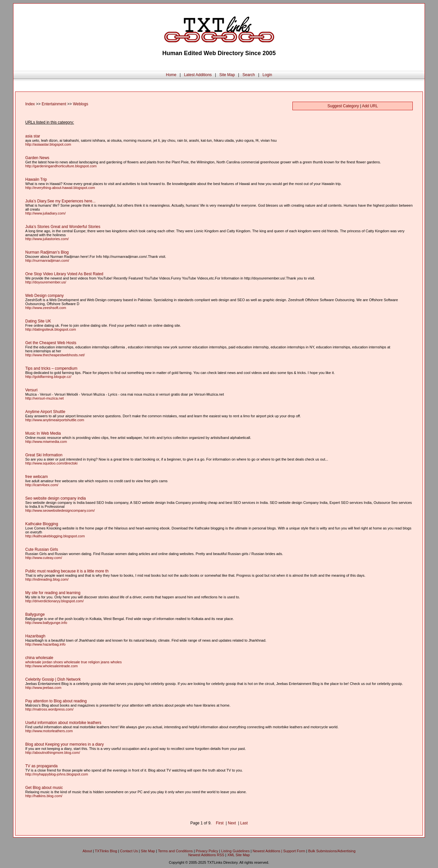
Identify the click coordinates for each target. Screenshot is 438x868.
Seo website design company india (56, 498)
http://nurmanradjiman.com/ (47, 260)
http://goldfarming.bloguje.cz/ (48, 377)
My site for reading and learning (53, 593)
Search (249, 75)
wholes (116, 662)
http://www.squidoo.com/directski (51, 463)
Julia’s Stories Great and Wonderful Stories (63, 227)
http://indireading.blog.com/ (47, 579)
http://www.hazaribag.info (45, 644)
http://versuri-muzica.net (44, 398)
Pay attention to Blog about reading (56, 701)
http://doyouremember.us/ (46, 282)
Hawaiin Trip (36, 179)
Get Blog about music (44, 788)
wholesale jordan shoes (44, 662)
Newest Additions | (268, 851)
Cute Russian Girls (42, 549)
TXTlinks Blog (106, 851)
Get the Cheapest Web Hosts (51, 343)
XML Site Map (239, 855)
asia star (33, 136)
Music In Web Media (43, 433)
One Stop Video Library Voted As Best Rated (64, 274)
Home (171, 75)
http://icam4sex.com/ (42, 485)
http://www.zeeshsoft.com (46, 308)
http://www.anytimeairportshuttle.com (55, 420)
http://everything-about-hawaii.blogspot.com (60, 188)
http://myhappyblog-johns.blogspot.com (57, 774)
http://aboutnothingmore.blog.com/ (53, 753)
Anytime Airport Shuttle (45, 412)
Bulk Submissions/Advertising (332, 851)
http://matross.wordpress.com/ (49, 709)
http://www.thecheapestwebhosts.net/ (55, 355)
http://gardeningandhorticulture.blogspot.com (61, 166)
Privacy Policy (207, 851)
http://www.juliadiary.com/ (45, 213)
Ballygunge (35, 614)
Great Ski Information (44, 455)
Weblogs (80, 104)
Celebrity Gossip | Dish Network (53, 679)
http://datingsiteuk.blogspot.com (51, 329)
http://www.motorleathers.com (49, 731)
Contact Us (129, 851)
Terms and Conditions (175, 851)
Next (232, 823)
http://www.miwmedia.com (46, 442)
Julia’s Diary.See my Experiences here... (60, 201)
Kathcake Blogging (42, 524)
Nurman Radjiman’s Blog (47, 252)
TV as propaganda (41, 766)
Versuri (31, 390)
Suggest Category (343, 106)
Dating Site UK (38, 321)
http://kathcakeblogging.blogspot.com (55, 536)
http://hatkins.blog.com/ (44, 796)
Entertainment (54, 104)
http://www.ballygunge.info (46, 623)
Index (30, 104)
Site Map (227, 75)
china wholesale (39, 658)
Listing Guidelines (236, 851)
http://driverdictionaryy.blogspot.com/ (54, 601)
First (220, 823)
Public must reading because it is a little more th (67, 571)
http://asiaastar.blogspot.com (48, 144)
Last (244, 823)
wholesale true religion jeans (87, 662)
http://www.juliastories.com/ (47, 239)
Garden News (37, 158)
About (87, 851)
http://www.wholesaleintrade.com (51, 666)
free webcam (37, 477)
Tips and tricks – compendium (51, 368)
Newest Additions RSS (206, 855)
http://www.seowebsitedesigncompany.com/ (60, 510)
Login (267, 75)
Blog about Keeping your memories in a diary (64, 744)
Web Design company (44, 296)
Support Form (294, 851)
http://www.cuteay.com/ (44, 558)
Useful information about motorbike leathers (63, 723)
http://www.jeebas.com (43, 688)
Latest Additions (198, 75)
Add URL (370, 106)
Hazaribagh (35, 636)
